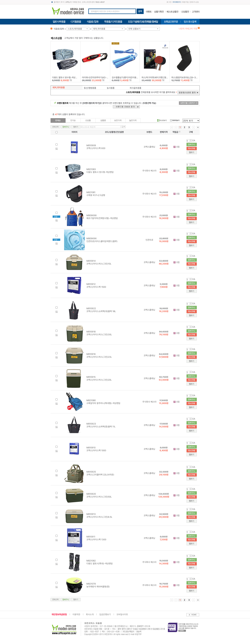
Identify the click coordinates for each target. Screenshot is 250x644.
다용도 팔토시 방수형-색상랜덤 (66, 77)
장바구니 (193, 2)
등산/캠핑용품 (90, 88)
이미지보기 (175, 120)
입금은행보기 (105, 614)
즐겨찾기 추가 (59, 2)
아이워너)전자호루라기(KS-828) (97, 77)
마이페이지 (177, 2)
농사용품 (111, 88)
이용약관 (76, 614)
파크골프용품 (136, 88)
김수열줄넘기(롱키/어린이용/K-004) (128, 77)
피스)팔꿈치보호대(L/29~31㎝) (186, 77)
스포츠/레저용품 (75, 29)
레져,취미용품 (99, 29)
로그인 (169, 2)
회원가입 (185, 2)
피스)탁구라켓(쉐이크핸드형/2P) (156, 77)
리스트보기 (162, 120)
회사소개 (90, 614)
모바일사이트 (122, 614)
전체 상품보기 (134, 29)
